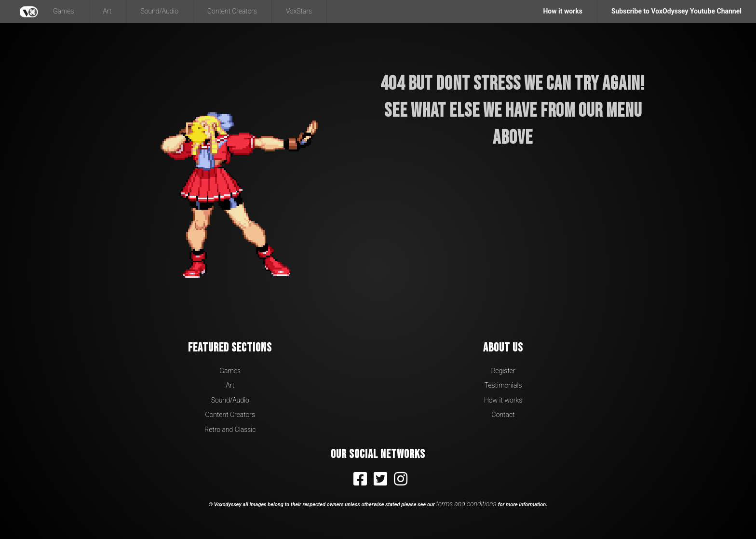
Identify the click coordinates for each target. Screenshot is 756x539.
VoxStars (299, 11)
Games (64, 11)
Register (503, 371)
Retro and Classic (230, 430)
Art (108, 11)
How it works (503, 400)
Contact (503, 415)
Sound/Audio (159, 11)
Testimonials (503, 385)
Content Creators (232, 11)
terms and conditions (467, 504)
